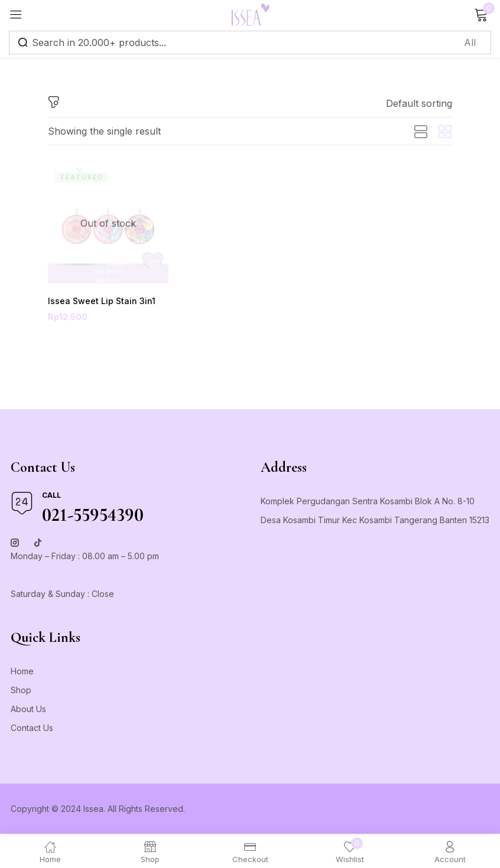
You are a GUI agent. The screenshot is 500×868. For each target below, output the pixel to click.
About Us (28, 711)
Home (22, 673)
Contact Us (32, 730)
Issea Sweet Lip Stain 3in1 (97, 301)
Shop (21, 692)
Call (51, 497)
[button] (419, 103)
